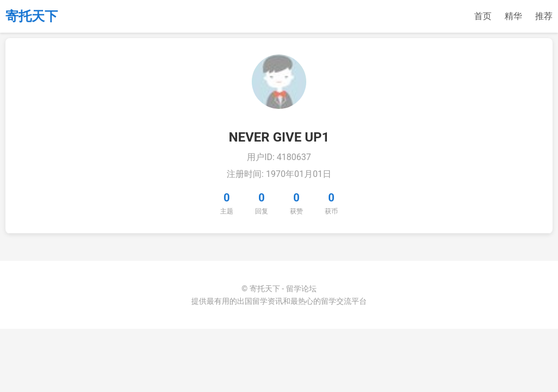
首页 (483, 16)
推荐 (544, 16)
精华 (513, 16)
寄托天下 (32, 16)
